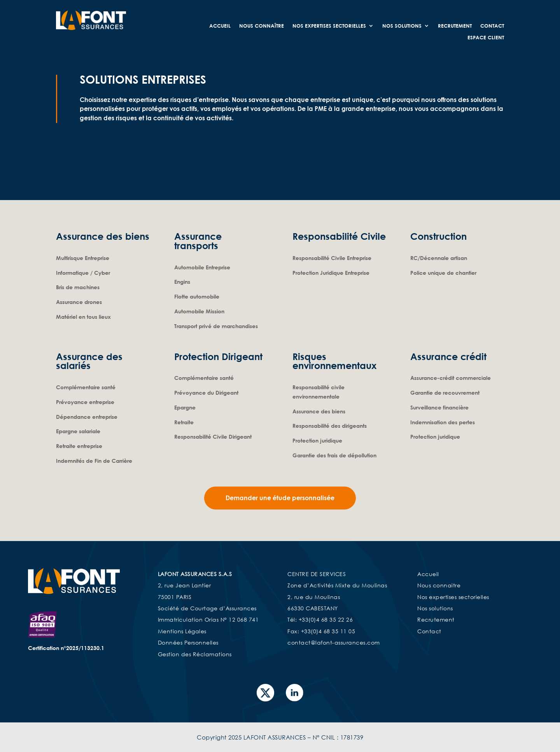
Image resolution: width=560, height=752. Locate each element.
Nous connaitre (439, 585)
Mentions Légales (182, 630)
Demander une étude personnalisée (280, 497)
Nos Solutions (402, 26)
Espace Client (486, 38)
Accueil (220, 26)
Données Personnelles (188, 642)
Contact (492, 26)
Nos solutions (435, 607)
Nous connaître (262, 26)
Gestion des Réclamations (195, 653)
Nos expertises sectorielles (329, 26)
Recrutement (455, 26)
